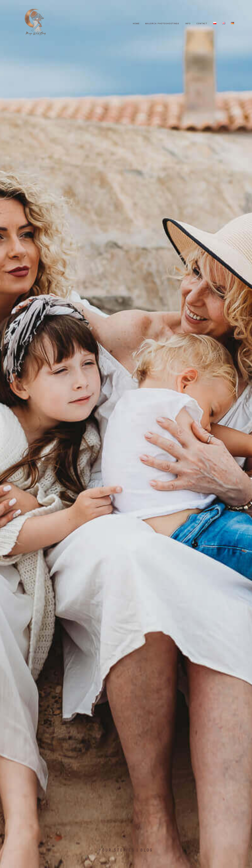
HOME (136, 24)
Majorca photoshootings (162, 24)
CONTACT (202, 24)
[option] (126, 434)
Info (188, 24)
